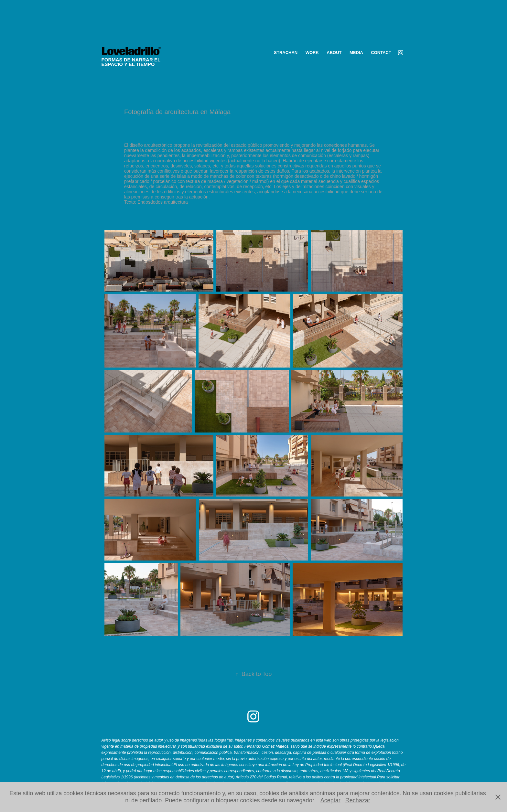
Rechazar (358, 800)
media (356, 53)
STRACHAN (286, 53)
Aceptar (330, 800)
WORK (312, 53)
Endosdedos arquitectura (163, 202)
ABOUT (334, 53)
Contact (381, 53)
